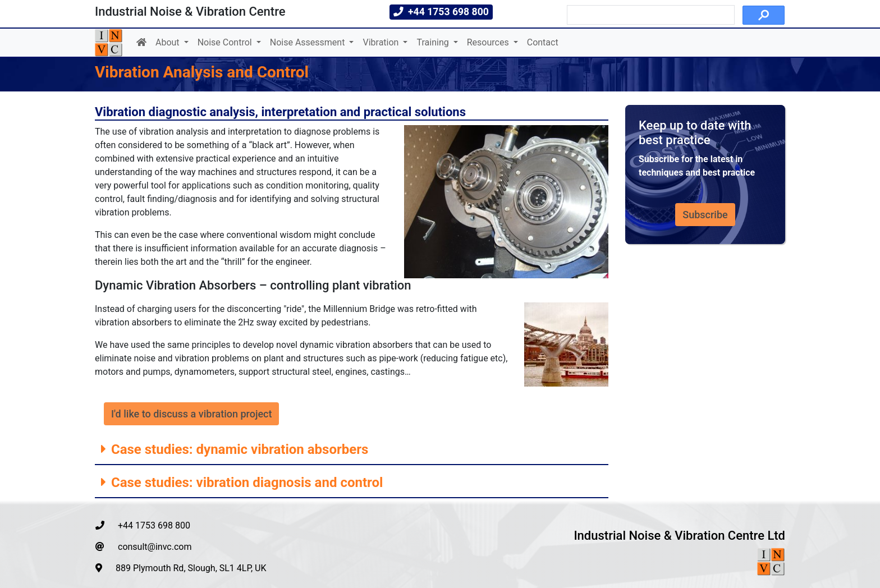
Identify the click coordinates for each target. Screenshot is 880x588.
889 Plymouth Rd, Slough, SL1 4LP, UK (181, 568)
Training (434, 42)
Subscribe (705, 215)
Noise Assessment (309, 42)
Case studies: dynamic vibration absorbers (238, 449)
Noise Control (226, 42)
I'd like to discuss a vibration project (191, 414)
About (169, 42)
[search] (650, 15)
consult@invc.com (143, 547)
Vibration (382, 42)
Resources (489, 42)
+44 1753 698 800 (143, 525)
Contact (543, 42)
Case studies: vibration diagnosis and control (245, 483)
